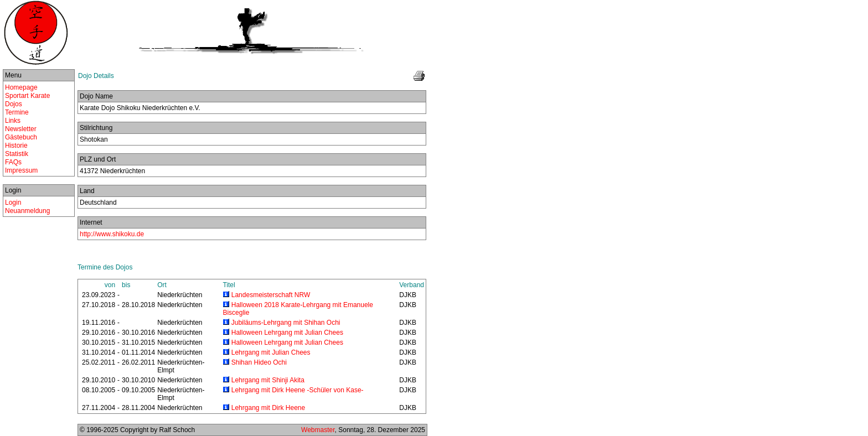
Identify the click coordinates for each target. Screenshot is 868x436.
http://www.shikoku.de (112, 234)
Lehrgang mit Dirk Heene (268, 408)
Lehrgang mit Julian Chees (271, 352)
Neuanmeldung (27, 211)
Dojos (14, 104)
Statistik (17, 154)
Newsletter (21, 129)
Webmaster (318, 430)
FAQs (13, 162)
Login (13, 203)
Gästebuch (21, 137)
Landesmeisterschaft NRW (271, 295)
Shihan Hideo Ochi (259, 362)
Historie (16, 146)
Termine (17, 112)
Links (13, 121)
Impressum (21, 170)
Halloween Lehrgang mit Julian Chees (287, 333)
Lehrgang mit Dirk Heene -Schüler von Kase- (298, 390)
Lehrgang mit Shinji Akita (268, 380)
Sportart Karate (27, 96)
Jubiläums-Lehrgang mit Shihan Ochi (286, 323)
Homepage (21, 87)
